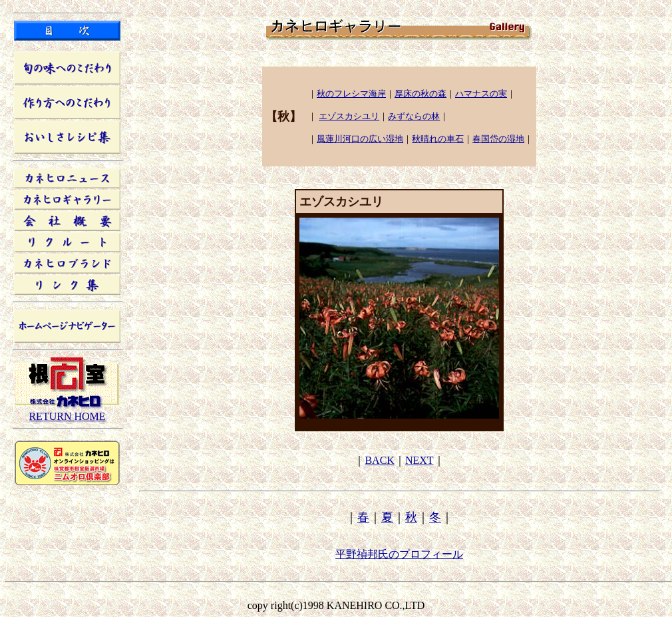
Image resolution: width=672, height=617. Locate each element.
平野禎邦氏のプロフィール (399, 554)
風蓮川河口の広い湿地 (360, 139)
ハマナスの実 (481, 94)
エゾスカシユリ (349, 116)
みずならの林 (414, 116)
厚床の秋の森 (420, 94)
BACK (379, 460)
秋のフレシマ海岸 (351, 94)
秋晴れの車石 (438, 139)
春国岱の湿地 (498, 139)
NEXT (420, 460)
